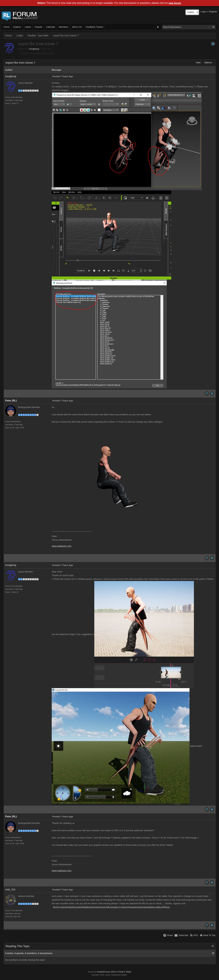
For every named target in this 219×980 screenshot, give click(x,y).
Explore (17, 27)
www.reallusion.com (62, 546)
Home (7, 27)
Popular (39, 27)
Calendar (51, 27)
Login (203, 12)
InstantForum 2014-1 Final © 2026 (114, 972)
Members (64, 27)
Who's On (77, 27)
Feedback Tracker (95, 27)
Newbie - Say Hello (38, 36)
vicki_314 (10, 890)
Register (213, 12)
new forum (175, 3)
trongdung (34, 49)
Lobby (20, 36)
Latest (28, 27)
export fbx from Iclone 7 (66, 36)
